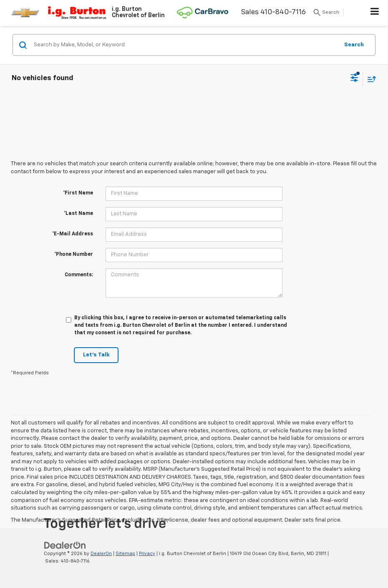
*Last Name (78, 214)
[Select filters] (354, 79)
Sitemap (125, 554)
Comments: (79, 275)
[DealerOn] (65, 545)
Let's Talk (96, 355)
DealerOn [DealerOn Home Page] (101, 554)
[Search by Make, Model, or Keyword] (185, 45)
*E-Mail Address (73, 234)
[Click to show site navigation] (375, 13)
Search (354, 44)
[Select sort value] (370, 79)
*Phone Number (74, 255)
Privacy (147, 554)
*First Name (78, 193)
